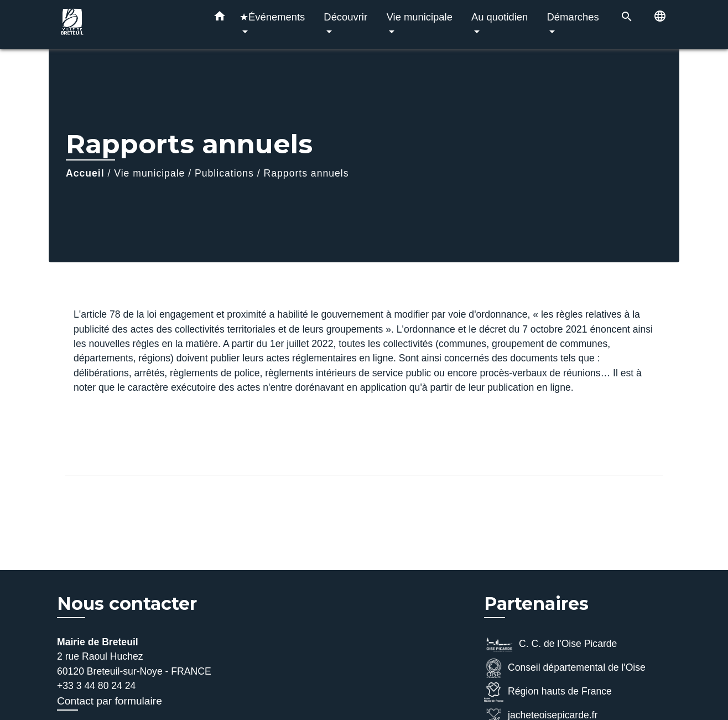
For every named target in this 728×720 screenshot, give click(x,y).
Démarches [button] (573, 17)
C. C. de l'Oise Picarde (550, 644)
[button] (220, 18)
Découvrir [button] (345, 17)
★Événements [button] (272, 17)
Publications (224, 173)
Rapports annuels (306, 173)
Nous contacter (127, 604)
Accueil (85, 173)
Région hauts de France (548, 692)
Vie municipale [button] (420, 17)
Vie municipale (149, 173)
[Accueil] (126, 25)
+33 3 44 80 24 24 (96, 686)
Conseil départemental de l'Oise (565, 668)
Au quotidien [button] (500, 17)
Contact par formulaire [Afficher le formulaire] (110, 701)
